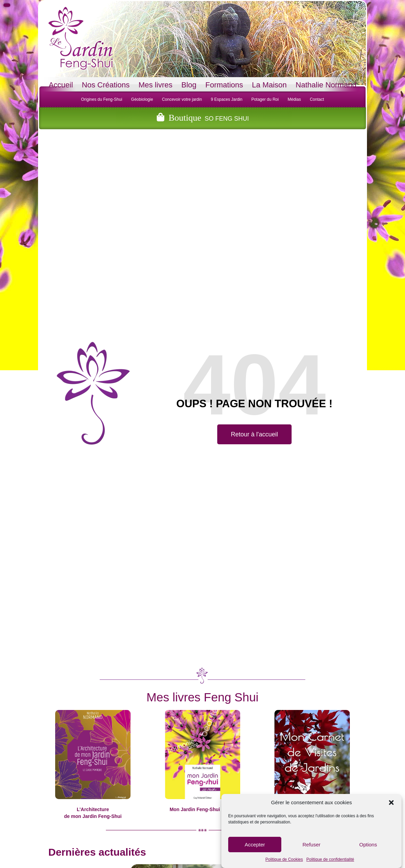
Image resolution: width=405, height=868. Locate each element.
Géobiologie (142, 99)
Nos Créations (106, 85)
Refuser (312, 845)
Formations (224, 85)
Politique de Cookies (284, 859)
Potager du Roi (265, 99)
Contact (317, 99)
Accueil (61, 85)
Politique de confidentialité (330, 859)
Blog (189, 85)
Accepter (255, 845)
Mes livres (155, 85)
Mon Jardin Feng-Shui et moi (202, 809)
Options (368, 845)
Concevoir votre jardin (182, 99)
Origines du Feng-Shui (101, 99)
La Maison (269, 85)
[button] (391, 803)
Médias (294, 99)
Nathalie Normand (326, 85)
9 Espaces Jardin (226, 99)
